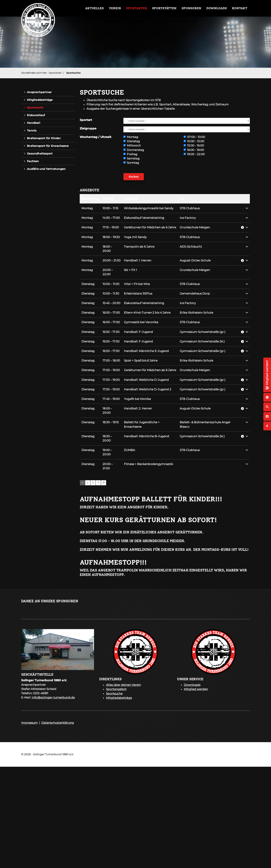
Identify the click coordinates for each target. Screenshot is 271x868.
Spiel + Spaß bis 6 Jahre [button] (141, 361)
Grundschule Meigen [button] (195, 227)
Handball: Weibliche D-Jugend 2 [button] (148, 389)
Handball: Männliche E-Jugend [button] (146, 351)
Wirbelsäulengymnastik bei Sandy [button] (149, 208)
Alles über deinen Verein (123, 685)
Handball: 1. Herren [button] (138, 260)
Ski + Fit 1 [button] (130, 270)
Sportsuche (73, 73)
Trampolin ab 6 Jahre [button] (139, 247)
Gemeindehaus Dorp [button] (195, 293)
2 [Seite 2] (88, 483)
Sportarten (137, 8)
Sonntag (131, 163)
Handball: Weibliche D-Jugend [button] (146, 380)
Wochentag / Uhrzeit (95, 137)
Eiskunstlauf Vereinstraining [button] (144, 218)
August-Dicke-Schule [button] (195, 260)
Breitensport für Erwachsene (48, 146)
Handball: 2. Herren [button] (138, 408)
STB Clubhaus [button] (190, 208)
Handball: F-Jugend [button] (138, 332)
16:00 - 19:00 (194, 150)
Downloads (217, 8)
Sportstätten (164, 8)
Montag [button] (87, 208)
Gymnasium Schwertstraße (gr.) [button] (203, 332)
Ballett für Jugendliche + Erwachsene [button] (142, 424)
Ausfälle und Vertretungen (46, 169)
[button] (245, 208)
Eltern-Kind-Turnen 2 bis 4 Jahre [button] (147, 313)
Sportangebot (116, 689)
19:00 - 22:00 (194, 154)
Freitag (130, 154)
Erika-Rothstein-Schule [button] (196, 313)
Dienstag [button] (88, 284)
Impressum (29, 723)
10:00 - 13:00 (194, 141)
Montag (131, 137)
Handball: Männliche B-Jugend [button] (147, 436)
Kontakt (240, 8)
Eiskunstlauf (36, 115)
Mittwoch (132, 145)
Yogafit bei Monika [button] (137, 399)
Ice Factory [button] (188, 218)
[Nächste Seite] (98, 483)
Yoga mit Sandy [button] (135, 237)
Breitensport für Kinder (44, 138)
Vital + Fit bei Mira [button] (137, 284)
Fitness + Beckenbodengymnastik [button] (148, 464)
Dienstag (132, 141)
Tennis (32, 131)
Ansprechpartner (39, 92)
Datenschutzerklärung (58, 723)
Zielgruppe (88, 128)
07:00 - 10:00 (194, 137)
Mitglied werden (196, 689)
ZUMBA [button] (129, 450)
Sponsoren (191, 8)
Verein (115, 8)
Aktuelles (94, 8)
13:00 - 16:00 (194, 145)
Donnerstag (134, 150)
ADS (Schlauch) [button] (191, 247)
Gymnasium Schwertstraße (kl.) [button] (202, 341)
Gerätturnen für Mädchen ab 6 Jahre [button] (150, 227)
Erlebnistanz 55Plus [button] (138, 293)
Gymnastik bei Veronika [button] (141, 322)
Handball (34, 123)
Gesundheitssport (40, 154)
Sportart (86, 120)
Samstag (131, 158)
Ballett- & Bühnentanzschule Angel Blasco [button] (205, 424)
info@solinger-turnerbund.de (53, 697)
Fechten (33, 161)
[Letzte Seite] (104, 483)
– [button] (110, 208)
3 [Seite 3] (93, 483)
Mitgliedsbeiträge (40, 100)
